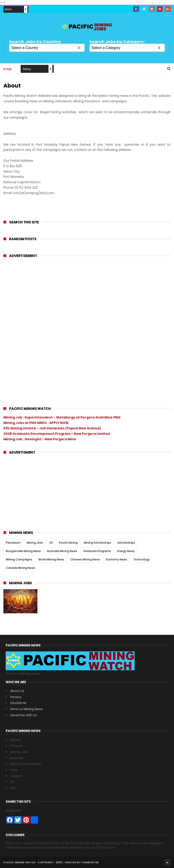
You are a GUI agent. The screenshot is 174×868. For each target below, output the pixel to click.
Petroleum (13, 543)
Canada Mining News (21, 568)
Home (7, 69)
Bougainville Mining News (23, 551)
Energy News (126, 551)
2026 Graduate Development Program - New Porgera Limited (57, 434)
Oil (51, 543)
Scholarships (126, 543)
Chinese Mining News (85, 559)
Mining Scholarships (98, 543)
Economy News (117, 559)
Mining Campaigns (19, 559)
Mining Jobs (35, 543)
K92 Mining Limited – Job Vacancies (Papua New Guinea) (52, 428)
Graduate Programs (97, 551)
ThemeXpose (90, 862)
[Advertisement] (37, 330)
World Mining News (51, 559)
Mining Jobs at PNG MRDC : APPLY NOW (36, 423)
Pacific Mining (68, 543)
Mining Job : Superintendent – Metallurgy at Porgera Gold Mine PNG (62, 417)
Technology (141, 559)
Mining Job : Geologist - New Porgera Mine (40, 439)
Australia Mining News (62, 551)
